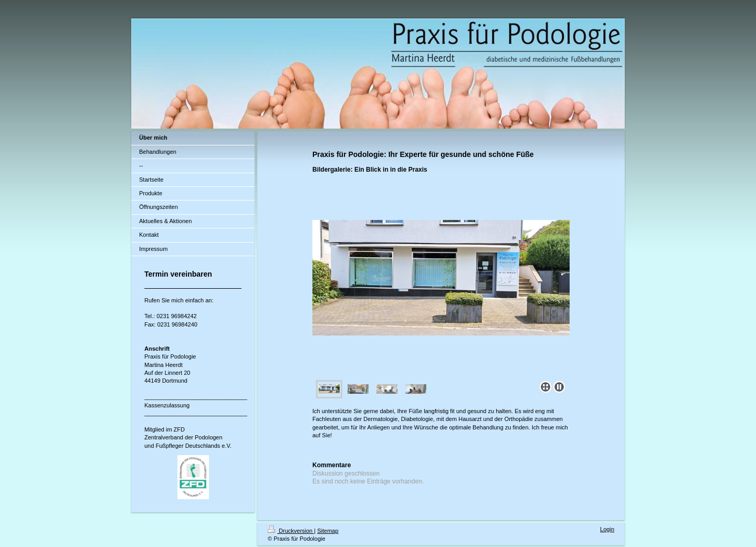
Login (607, 529)
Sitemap (328, 531)
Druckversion (291, 531)
